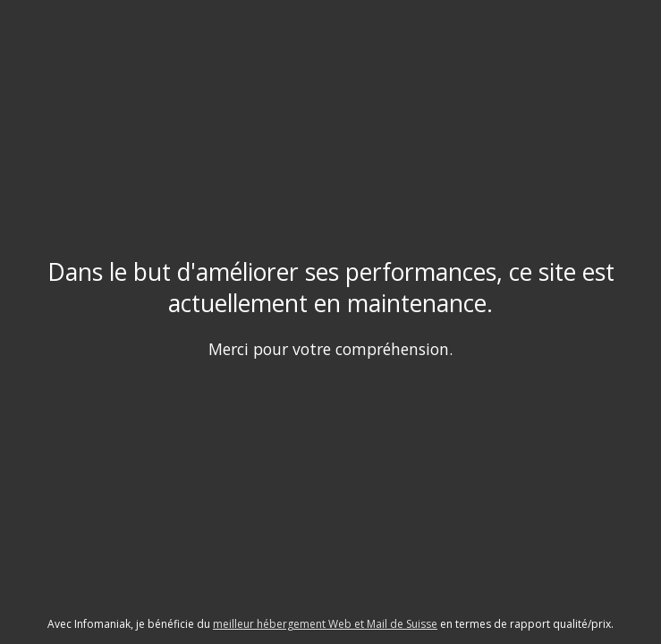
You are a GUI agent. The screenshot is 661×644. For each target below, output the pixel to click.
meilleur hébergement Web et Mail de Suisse (325, 624)
